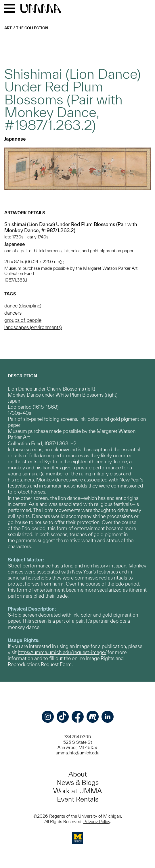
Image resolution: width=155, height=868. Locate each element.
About (78, 774)
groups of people (23, 320)
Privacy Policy (97, 822)
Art (8, 28)
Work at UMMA (77, 791)
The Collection (32, 28)
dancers (13, 313)
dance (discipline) (23, 306)
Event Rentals (78, 799)
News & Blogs (77, 782)
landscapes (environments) (33, 327)
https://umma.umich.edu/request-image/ (62, 652)
